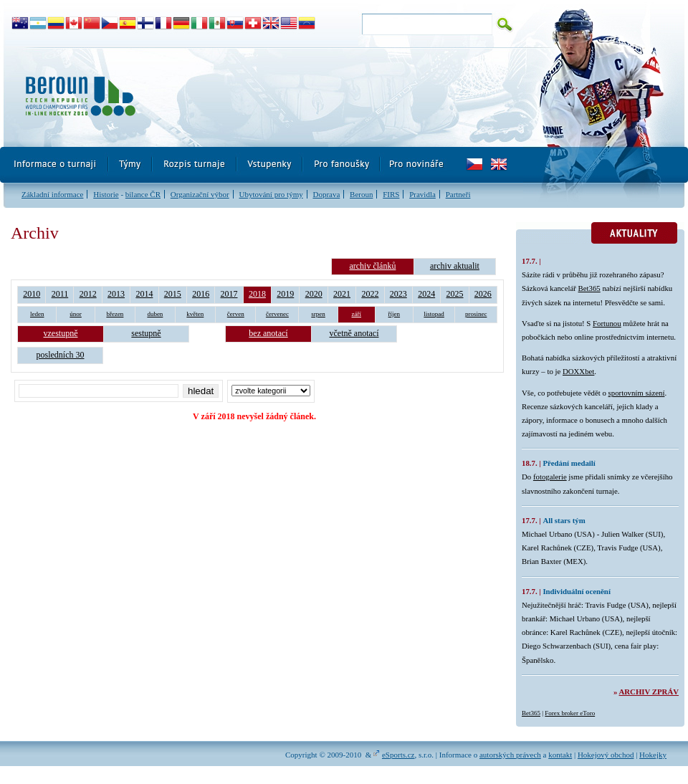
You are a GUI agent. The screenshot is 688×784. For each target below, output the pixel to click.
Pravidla (422, 194)
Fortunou (607, 323)
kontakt (560, 755)
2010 (32, 294)
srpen (318, 314)
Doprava (326, 194)
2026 (483, 294)
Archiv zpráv (649, 692)
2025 (455, 294)
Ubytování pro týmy (271, 194)
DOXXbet (578, 371)
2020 (314, 294)
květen (195, 314)
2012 (88, 294)
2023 (398, 294)
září (357, 314)
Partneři (458, 194)
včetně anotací (354, 333)
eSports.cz (398, 755)
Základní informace (52, 194)
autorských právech (510, 755)
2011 (60, 294)
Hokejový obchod (606, 755)
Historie (106, 194)
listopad (434, 314)
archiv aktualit (455, 266)
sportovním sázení (637, 393)
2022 (370, 294)
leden (37, 314)
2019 (285, 294)
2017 (229, 294)
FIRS (391, 194)
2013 (116, 294)
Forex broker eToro (570, 713)
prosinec (476, 314)
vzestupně (61, 333)
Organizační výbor (200, 194)
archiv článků (372, 266)
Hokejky (653, 755)
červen (236, 314)
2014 (144, 294)
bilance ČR (143, 194)
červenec (277, 314)
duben (155, 314)
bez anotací (268, 333)
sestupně (146, 333)
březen (115, 314)
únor (76, 314)
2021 (342, 294)
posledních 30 (61, 355)
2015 (173, 294)
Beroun (361, 194)
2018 (257, 294)
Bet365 (589, 288)
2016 (201, 294)
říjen (395, 314)
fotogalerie (550, 477)
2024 (426, 294)
